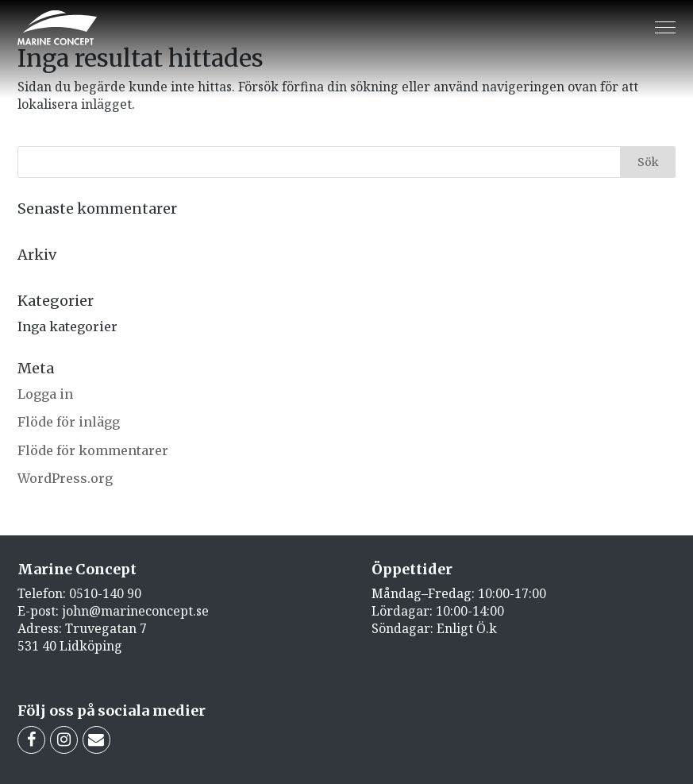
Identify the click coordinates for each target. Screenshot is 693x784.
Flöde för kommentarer (93, 450)
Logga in (45, 394)
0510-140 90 (105, 593)
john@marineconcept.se (135, 611)
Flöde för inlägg (69, 422)
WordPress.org (65, 478)
